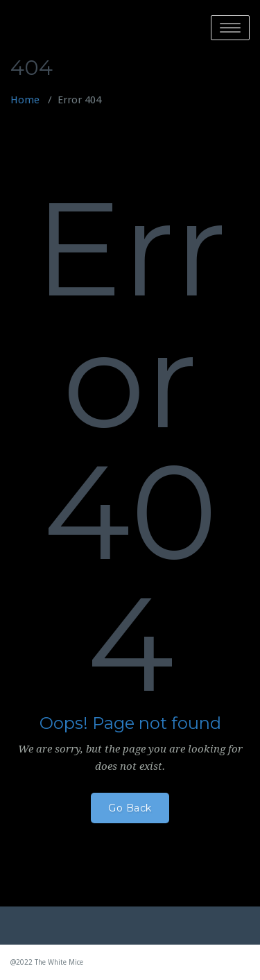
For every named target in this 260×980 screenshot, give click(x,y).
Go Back (130, 808)
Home (25, 100)
